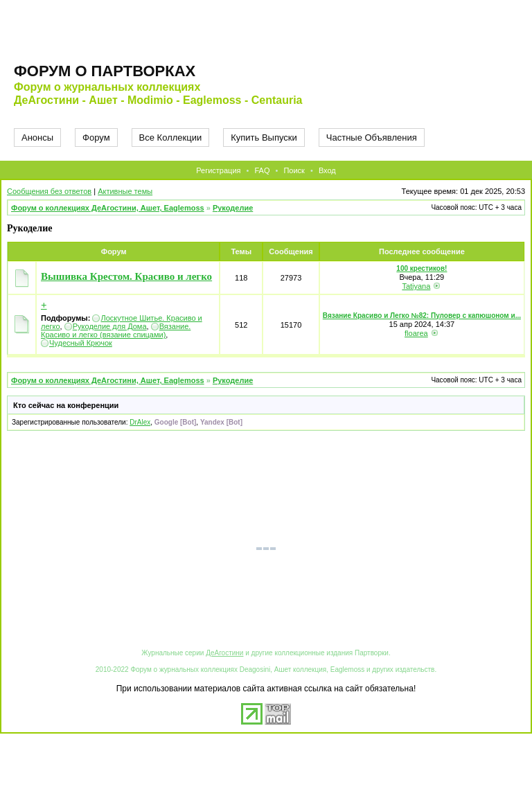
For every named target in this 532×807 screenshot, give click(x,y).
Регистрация (218, 170)
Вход (327, 170)
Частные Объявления (372, 138)
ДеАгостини (224, 653)
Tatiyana (416, 286)
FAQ (262, 170)
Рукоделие (233, 208)
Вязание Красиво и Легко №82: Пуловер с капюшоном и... (422, 316)
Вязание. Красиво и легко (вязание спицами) (116, 330)
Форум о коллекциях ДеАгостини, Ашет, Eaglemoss (108, 208)
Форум (96, 138)
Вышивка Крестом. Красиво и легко (126, 276)
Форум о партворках (105, 71)
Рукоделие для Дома (110, 326)
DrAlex (140, 422)
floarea (416, 333)
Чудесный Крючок (81, 343)
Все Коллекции (171, 138)
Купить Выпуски (264, 138)
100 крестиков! (422, 268)
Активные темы (125, 191)
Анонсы (37, 138)
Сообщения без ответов (49, 191)
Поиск (294, 170)
